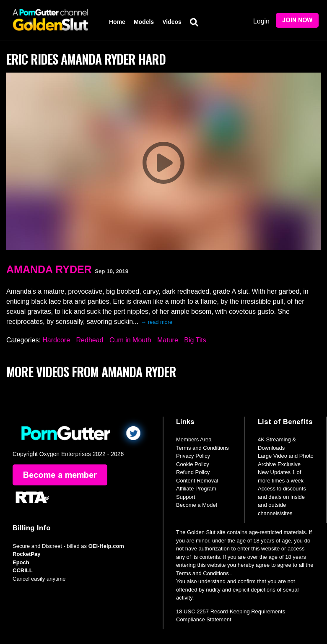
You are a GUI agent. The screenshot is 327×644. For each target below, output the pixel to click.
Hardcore (56, 340)
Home (117, 22)
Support (186, 497)
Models (144, 22)
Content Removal (197, 481)
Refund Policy (193, 472)
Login (261, 21)
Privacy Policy (193, 456)
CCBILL (23, 570)
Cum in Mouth (130, 340)
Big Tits (195, 340)
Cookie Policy (193, 464)
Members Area (194, 439)
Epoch (21, 562)
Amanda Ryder (49, 269)
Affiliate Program (196, 489)
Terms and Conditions (202, 448)
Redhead (90, 340)
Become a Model (197, 505)
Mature (168, 340)
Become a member (60, 475)
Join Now (297, 20)
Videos (172, 22)
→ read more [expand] (157, 322)
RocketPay (26, 554)
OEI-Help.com (106, 546)
